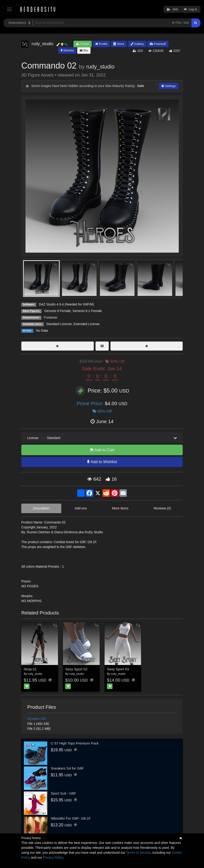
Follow (83, 44)
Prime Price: (91, 403)
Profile (101, 44)
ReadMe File (37, 719)
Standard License (59, 324)
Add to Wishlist (102, 462)
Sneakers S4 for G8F (67, 768)
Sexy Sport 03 (118, 669)
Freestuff (158, 44)
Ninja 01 (30, 669)
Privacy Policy (53, 857)
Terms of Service (138, 853)
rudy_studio (100, 67)
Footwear (51, 317)
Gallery (137, 44)
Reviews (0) (162, 508)
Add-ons (81, 508)
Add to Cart (102, 450)
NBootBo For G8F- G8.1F (71, 818)
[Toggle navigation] (9, 9)
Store (119, 44)
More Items (120, 508)
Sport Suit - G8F (63, 793)
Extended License (86, 324)
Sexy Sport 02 (76, 669)
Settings (169, 86)
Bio (84, 50)
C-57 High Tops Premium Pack (75, 743)
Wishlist (67, 50)
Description (41, 508)
